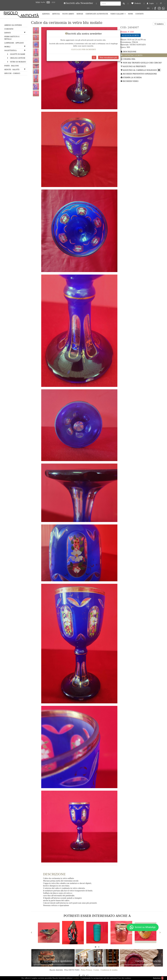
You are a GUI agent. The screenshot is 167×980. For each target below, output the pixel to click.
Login (150, 3)
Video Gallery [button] (118, 14)
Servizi (80, 14)
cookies (77, 978)
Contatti (139, 14)
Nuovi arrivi (68, 14)
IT (161, 3)
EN (148, 8)
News (130, 14)
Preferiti (136, 3)
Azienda (46, 14)
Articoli (56, 14)
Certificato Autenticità (97, 14)
